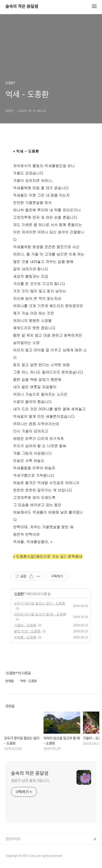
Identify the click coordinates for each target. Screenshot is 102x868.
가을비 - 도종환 (25, 625)
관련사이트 (13, 839)
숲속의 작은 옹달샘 (22, 7)
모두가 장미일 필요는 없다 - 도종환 (40, 603)
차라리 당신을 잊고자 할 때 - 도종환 (40, 614)
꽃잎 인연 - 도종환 (27, 631)
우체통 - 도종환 (25, 637)
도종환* (19, 594)
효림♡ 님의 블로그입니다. (30, 781)
